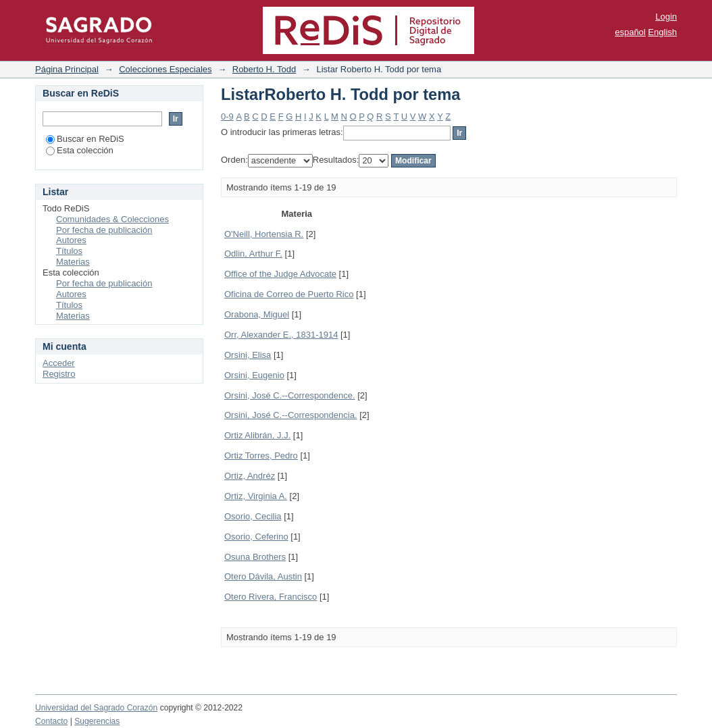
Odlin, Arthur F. (253, 254)
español (630, 32)
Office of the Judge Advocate (280, 274)
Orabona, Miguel (257, 314)
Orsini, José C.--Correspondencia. (291, 415)
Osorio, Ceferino (256, 537)
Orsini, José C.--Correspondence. (290, 395)
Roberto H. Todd (264, 69)
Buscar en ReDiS (85, 139)
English (662, 32)
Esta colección (80, 150)
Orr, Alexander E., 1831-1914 (281, 335)
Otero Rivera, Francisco (271, 597)
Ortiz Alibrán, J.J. (257, 435)
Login (666, 17)
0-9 (227, 116)
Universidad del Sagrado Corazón (96, 708)
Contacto (51, 721)
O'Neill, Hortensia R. (264, 234)
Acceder (59, 363)
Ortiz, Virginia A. (256, 496)
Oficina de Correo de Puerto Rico (289, 294)
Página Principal (67, 69)
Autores (71, 240)
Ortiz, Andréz (250, 476)
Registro (59, 374)
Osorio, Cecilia (253, 516)
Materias (73, 262)
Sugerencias (97, 721)
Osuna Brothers (255, 557)
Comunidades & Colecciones (112, 219)
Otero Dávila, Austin (263, 576)
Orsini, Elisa (248, 355)
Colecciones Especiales (165, 69)
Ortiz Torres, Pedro (261, 456)
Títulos (69, 251)
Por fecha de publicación (104, 230)
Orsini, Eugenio (254, 375)
